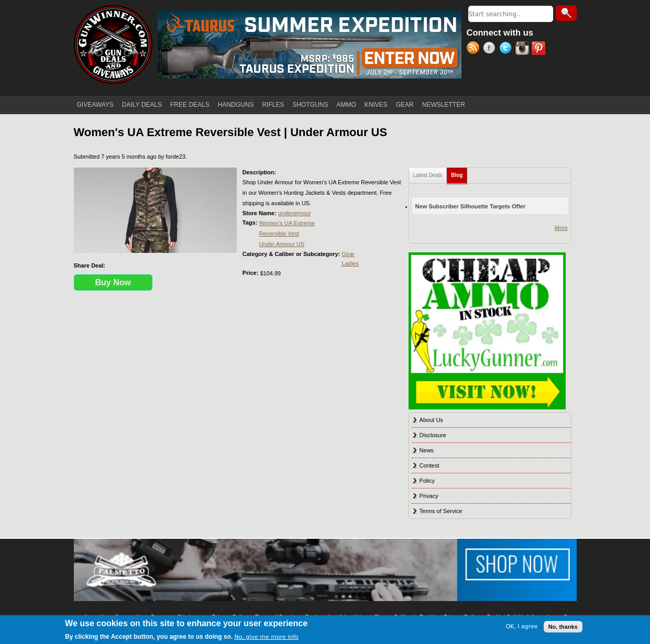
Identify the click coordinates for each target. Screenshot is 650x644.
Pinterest (540, 49)
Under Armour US (282, 244)
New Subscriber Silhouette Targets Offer (471, 206)
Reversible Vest (279, 234)
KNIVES (376, 105)
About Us (431, 420)
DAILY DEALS (142, 105)
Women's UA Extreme (287, 223)
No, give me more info (266, 637)
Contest (429, 465)
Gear (348, 254)
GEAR (405, 105)
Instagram (524, 49)
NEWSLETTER (444, 105)
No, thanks (563, 627)
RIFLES (273, 105)
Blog (459, 173)
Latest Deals (428, 175)
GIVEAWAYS (95, 105)
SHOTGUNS (310, 105)
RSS (475, 49)
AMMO (346, 105)
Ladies (350, 263)
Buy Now (113, 282)
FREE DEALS (190, 105)
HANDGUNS (236, 105)
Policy (427, 481)
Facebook (491, 49)
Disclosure (433, 435)
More (561, 228)
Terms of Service (441, 511)
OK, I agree (521, 626)
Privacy (429, 496)
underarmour (295, 213)
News (427, 450)
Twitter (507, 49)
